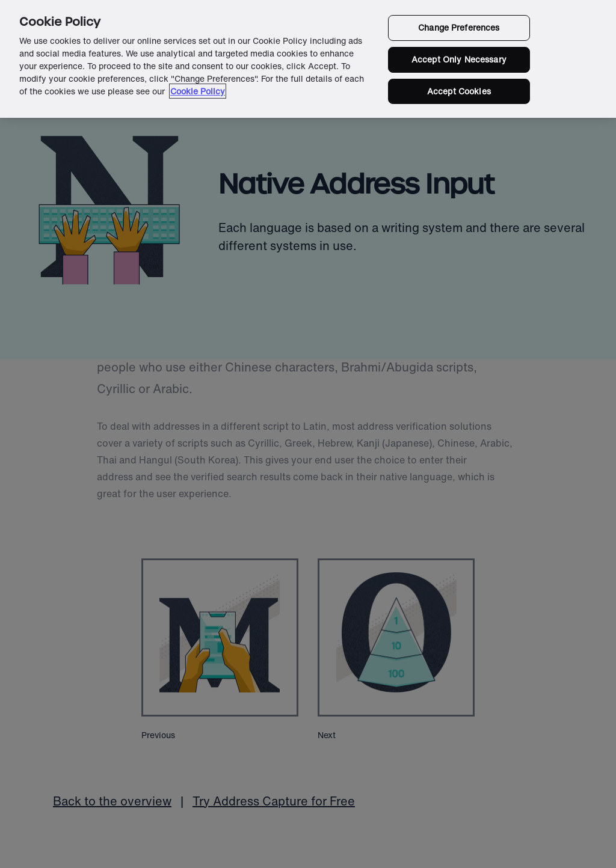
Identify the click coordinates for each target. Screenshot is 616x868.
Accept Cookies (459, 91)
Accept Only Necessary (459, 59)
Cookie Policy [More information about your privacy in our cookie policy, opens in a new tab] (198, 91)
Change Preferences (459, 27)
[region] (308, 59)
